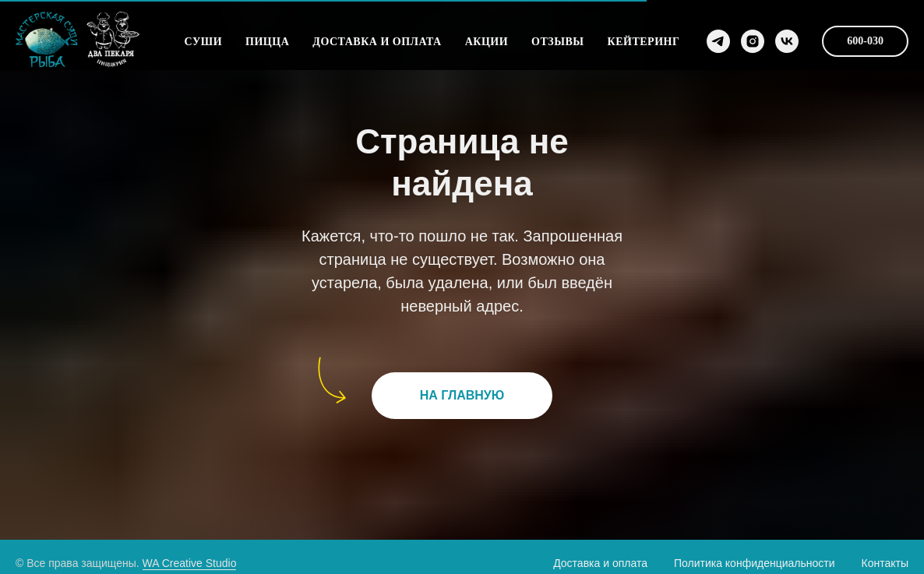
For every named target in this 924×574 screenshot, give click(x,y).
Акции (487, 42)
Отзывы (557, 42)
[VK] (787, 41)
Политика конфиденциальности (755, 563)
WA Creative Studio (190, 563)
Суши (203, 42)
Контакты (885, 563)
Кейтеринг (644, 42)
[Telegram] (718, 41)
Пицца (267, 42)
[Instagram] (753, 41)
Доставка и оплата (377, 42)
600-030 (865, 41)
